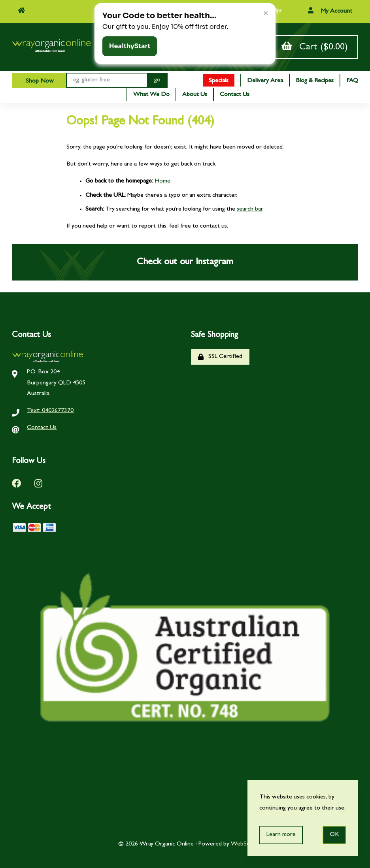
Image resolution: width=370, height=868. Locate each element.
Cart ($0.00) (315, 47)
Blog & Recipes (315, 81)
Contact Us (235, 95)
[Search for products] (107, 80)
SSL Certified (220, 357)
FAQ (352, 81)
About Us (195, 95)
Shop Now (39, 81)
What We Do (151, 95)
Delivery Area (265, 81)
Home (162, 181)
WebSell (242, 844)
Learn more (281, 835)
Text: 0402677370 (50, 411)
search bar (250, 209)
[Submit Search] (157, 80)
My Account (330, 11)
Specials (219, 81)
